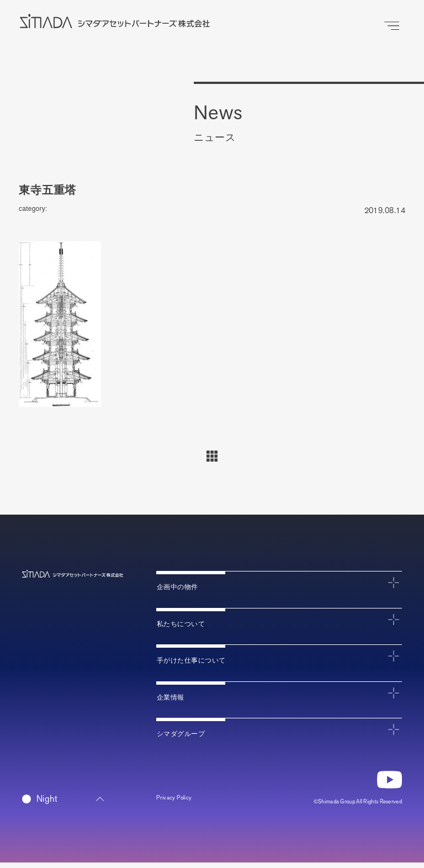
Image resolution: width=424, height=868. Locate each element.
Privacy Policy (181, 805)
